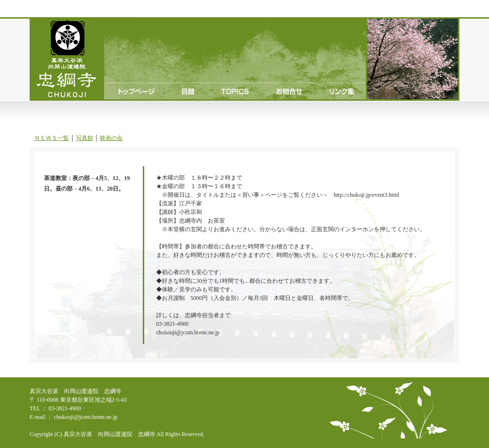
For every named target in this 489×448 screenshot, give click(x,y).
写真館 (85, 138)
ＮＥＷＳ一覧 (52, 138)
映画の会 (111, 138)
